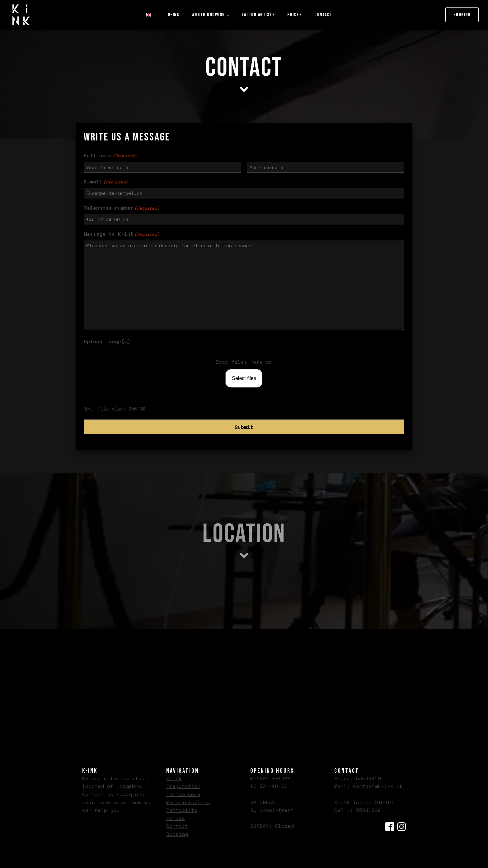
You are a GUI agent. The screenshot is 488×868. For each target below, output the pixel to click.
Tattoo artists (258, 15)
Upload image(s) (107, 341)
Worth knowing (208, 15)
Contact (323, 15)
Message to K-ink (122, 234)
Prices (295, 15)
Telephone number (122, 208)
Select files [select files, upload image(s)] (244, 378)
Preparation (183, 786)
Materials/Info (188, 802)
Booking (462, 15)
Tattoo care (183, 794)
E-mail (106, 182)
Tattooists (182, 810)
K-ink (174, 15)
